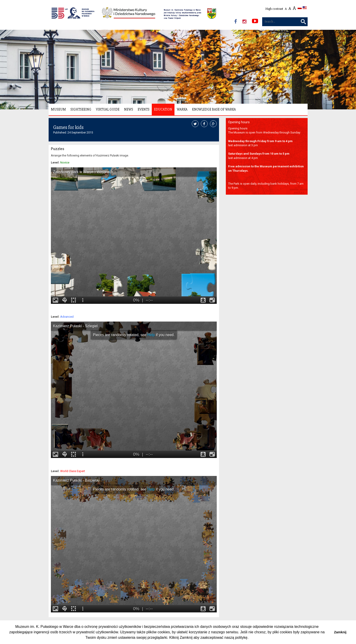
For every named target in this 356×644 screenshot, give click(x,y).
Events (144, 109)
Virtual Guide (108, 109)
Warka (182, 109)
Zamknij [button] (340, 632)
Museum (58, 109)
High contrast (274, 9)
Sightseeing (81, 109)
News (129, 109)
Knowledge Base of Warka (214, 109)
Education (163, 109)
